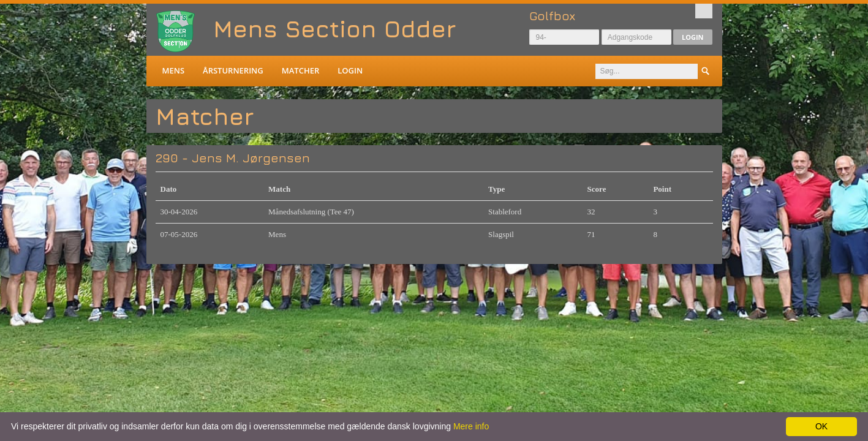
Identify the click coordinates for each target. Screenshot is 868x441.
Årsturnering (233, 70)
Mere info (471, 426)
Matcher (300, 70)
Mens (174, 70)
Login (693, 37)
